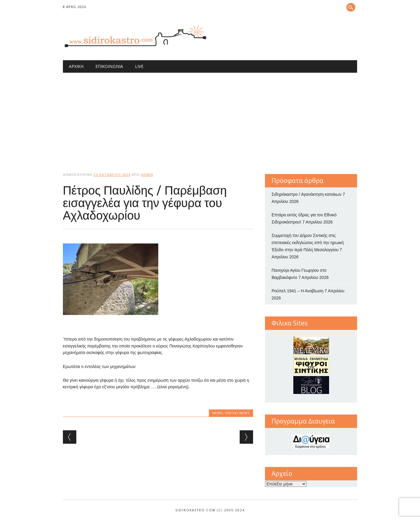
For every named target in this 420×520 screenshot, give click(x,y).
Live (139, 66)
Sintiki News (237, 413)
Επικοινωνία (109, 66)
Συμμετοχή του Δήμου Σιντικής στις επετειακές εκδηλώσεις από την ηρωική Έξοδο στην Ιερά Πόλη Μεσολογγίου (308, 243)
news (218, 413)
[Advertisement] (210, 117)
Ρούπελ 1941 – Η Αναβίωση (297, 291)
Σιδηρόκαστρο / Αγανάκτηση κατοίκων (307, 194)
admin (147, 174)
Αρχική (76, 66)
